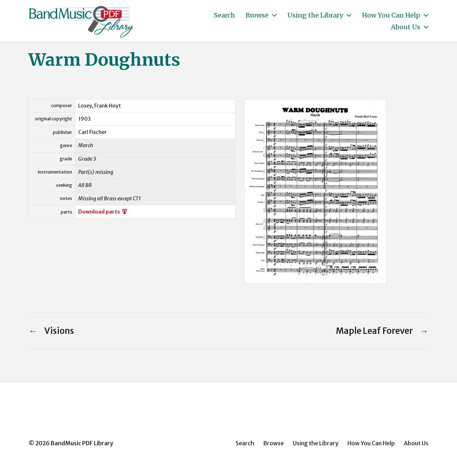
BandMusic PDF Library (82, 443)
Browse (257, 15)
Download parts (103, 212)
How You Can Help (391, 15)
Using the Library (315, 15)
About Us (406, 27)
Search (224, 15)
